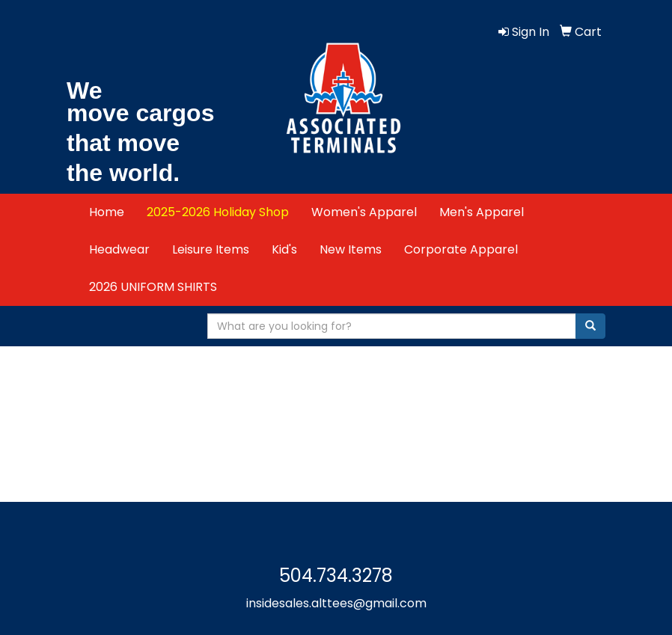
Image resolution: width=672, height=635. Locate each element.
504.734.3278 (336, 576)
